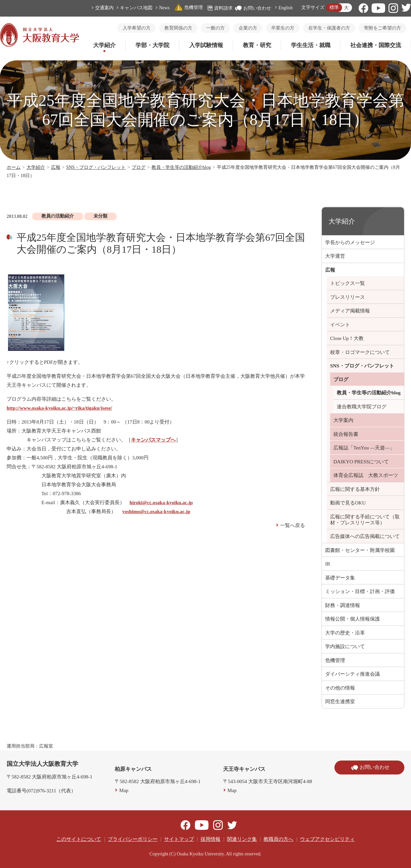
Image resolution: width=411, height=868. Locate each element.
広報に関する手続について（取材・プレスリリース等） (365, 520)
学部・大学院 (152, 45)
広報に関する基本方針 (355, 489)
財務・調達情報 (343, 605)
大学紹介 (104, 45)
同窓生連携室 (340, 701)
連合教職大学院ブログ (362, 407)
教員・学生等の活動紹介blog (181, 167)
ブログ (139, 167)
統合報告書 (346, 434)
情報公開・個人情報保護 (352, 619)
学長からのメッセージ (350, 242)
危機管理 (189, 7)
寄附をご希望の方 (382, 28)
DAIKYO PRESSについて (361, 462)
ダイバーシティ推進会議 (352, 674)
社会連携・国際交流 (376, 45)
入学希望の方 (137, 28)
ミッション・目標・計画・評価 (360, 591)
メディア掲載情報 (350, 311)
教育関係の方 (178, 28)
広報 (56, 167)
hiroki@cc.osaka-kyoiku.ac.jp (161, 502)
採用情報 (210, 839)
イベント (340, 325)
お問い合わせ (253, 8)
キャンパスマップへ (153, 440)
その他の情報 (340, 688)
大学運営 (335, 256)
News (164, 8)
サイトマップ (179, 839)
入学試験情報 (206, 45)
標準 (334, 7)
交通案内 (104, 8)
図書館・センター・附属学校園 (360, 550)
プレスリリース (348, 297)
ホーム (14, 167)
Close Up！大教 (347, 338)
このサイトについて (79, 839)
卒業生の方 (283, 28)
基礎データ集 (340, 578)
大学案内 (343, 420)
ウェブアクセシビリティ (327, 839)
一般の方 (215, 28)
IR (328, 564)
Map (124, 790)
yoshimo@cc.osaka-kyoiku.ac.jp (156, 511)
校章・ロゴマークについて (360, 352)
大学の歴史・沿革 (345, 633)
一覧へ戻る (293, 525)
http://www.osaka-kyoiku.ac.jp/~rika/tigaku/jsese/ (59, 408)
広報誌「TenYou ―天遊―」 (364, 448)
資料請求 (220, 8)
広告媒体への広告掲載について (365, 536)
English (286, 8)
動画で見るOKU (348, 503)
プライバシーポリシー (133, 839)
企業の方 (248, 28)
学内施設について (345, 646)
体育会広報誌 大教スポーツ (366, 475)
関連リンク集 (242, 839)
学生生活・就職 (311, 45)
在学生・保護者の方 (329, 28)
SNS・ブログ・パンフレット (96, 167)
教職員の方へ (278, 839)
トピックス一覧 (348, 283)
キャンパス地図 (136, 8)
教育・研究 (257, 45)
